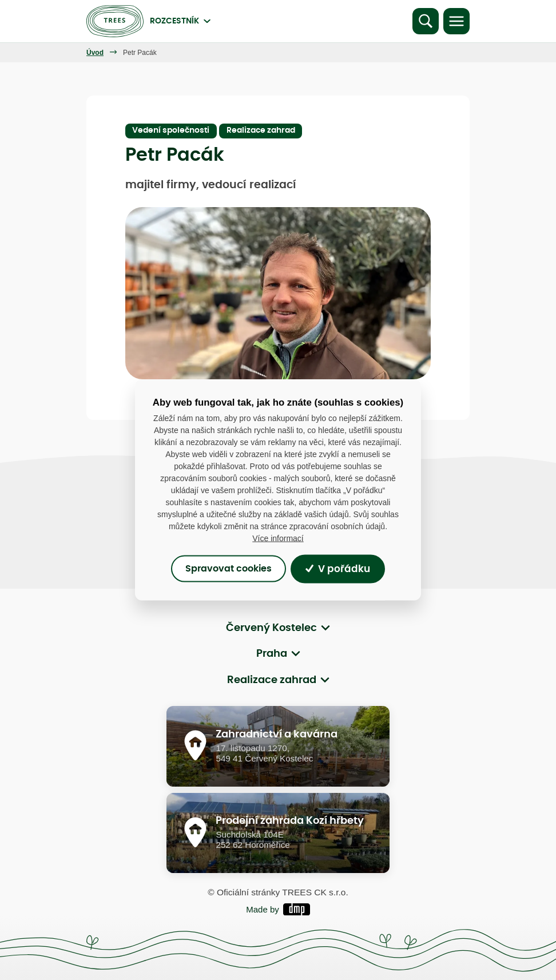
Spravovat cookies (229, 569)
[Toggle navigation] (456, 21)
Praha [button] (272, 654)
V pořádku (337, 569)
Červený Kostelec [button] (271, 628)
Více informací (278, 538)
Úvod (95, 53)
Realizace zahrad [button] (272, 680)
